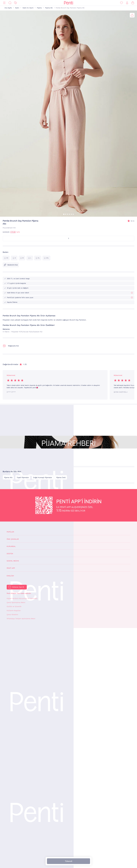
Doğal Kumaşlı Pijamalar (43, 477)
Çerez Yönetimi (12, 615)
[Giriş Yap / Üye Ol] (127, 3)
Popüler (10, 532)
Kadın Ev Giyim (28, 8)
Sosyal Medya (13, 561)
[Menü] (4, 3)
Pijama (39, 8)
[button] (64, 214)
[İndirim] (16, 3)
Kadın (17, 8)
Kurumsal (11, 546)
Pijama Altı (49, 8)
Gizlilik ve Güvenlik (14, 606)
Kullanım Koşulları (14, 611)
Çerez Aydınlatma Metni (16, 602)
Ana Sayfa (8, 8)
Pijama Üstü (61, 477)
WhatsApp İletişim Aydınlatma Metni (21, 619)
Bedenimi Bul (11, 265)
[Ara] (10, 3)
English (10, 576)
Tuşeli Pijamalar (23, 477)
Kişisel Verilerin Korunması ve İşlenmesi (22, 598)
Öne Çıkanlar (13, 539)
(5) (133, 221)
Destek (10, 554)
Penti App (11, 568)
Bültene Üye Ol (18, 587)
